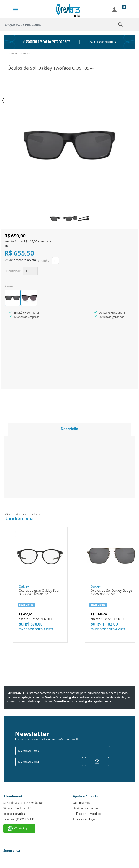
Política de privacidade (87, 814)
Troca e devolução (85, 819)
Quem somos (82, 803)
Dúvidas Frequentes (86, 808)
